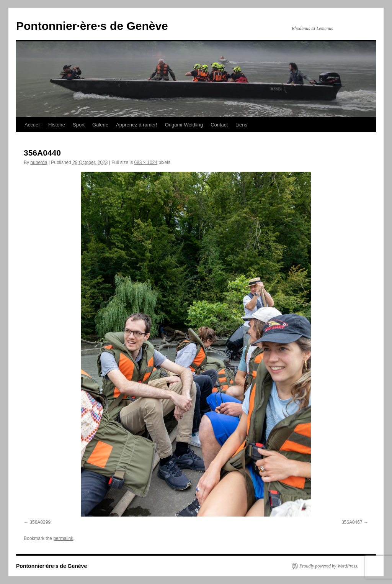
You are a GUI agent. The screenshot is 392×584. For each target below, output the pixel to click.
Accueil (33, 125)
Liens (241, 125)
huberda (39, 162)
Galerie (100, 125)
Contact (219, 125)
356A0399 (40, 522)
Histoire (57, 125)
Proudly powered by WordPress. (329, 566)
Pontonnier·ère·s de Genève (92, 26)
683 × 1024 (146, 162)
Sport (79, 125)
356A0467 (352, 522)
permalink (63, 538)
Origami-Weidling (184, 125)
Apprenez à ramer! (137, 125)
